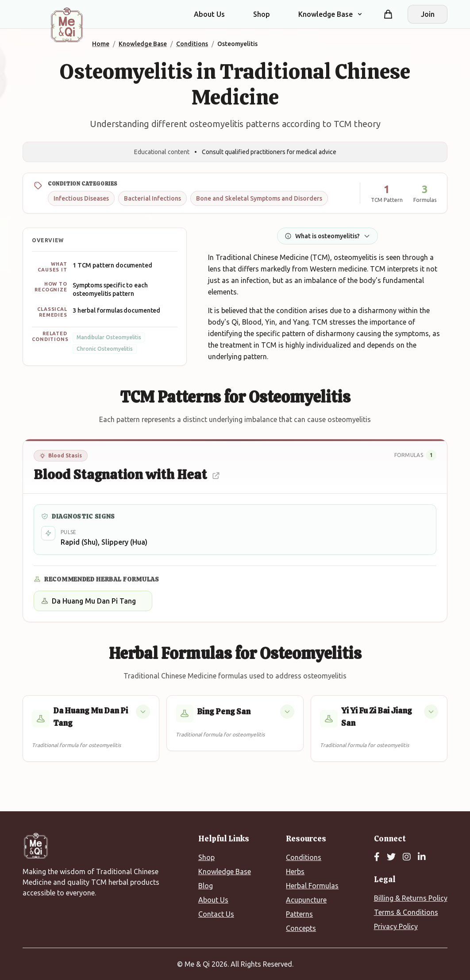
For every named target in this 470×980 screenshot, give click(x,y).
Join (428, 14)
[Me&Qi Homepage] (67, 25)
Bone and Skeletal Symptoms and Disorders (259, 198)
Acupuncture (306, 900)
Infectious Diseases (81, 198)
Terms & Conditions (406, 912)
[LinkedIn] (422, 857)
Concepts (301, 928)
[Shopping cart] (388, 14)
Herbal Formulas (312, 886)
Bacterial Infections (152, 198)
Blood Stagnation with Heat (127, 475)
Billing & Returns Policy (411, 898)
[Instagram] (407, 857)
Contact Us (216, 914)
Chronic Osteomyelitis (105, 349)
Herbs (295, 872)
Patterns (299, 914)
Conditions (304, 857)
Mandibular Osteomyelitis (109, 337)
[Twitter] (391, 857)
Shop (262, 14)
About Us (209, 14)
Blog (206, 886)
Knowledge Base (225, 872)
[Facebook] (377, 857)
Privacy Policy (396, 926)
